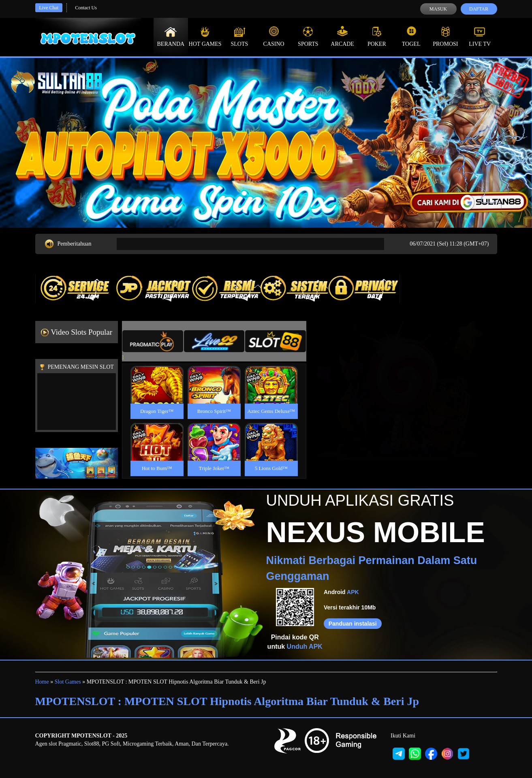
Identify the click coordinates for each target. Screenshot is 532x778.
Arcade (342, 36)
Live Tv (480, 36)
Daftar (479, 9)
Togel (411, 36)
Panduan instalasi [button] (353, 624)
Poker (377, 36)
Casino (274, 36)
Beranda (171, 36)
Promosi (445, 36)
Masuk (438, 9)
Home (42, 682)
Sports (308, 36)
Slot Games (68, 682)
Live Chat (49, 8)
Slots (239, 36)
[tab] (153, 341)
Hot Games (205, 36)
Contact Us (86, 8)
